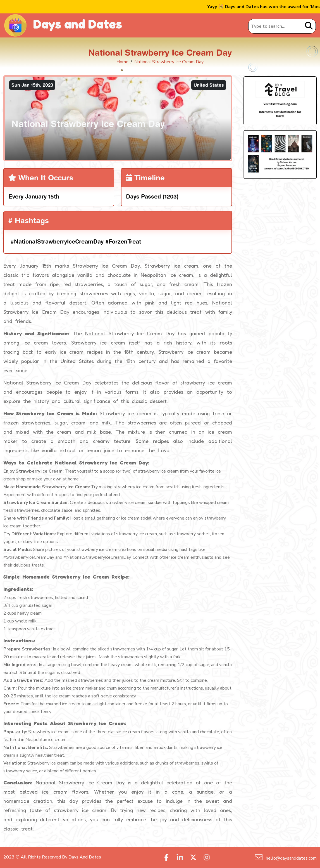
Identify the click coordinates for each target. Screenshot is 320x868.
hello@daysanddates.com (291, 858)
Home (122, 62)
